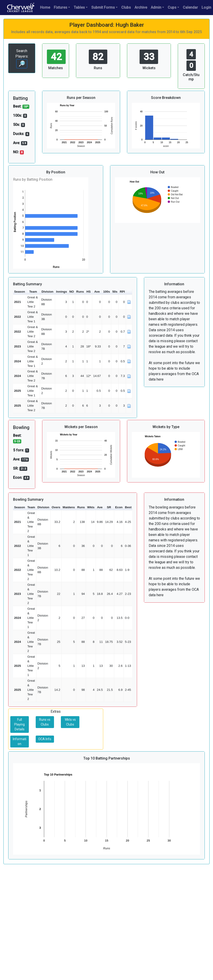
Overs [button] (56, 507)
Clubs (126, 7)
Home (45, 7)
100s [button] (107, 292)
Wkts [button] (91, 507)
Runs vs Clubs (45, 722)
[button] (129, 292)
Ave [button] (97, 292)
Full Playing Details (19, 724)
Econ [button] (119, 507)
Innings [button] (61, 292)
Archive (141, 7)
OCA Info (45, 739)
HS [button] (89, 292)
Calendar (190, 7)
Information (20, 741)
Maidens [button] (69, 507)
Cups (172, 7)
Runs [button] (80, 292)
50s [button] (115, 292)
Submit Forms (103, 7)
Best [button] (128, 507)
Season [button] (20, 292)
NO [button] (72, 292)
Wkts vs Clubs (70, 722)
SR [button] (109, 507)
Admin (156, 7)
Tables (79, 7)
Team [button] (33, 292)
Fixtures (61, 7)
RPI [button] (122, 292)
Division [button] (48, 292)
